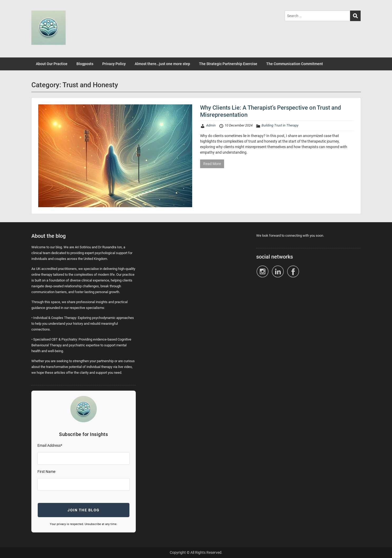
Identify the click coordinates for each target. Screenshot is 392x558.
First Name (46, 472)
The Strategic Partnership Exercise (228, 64)
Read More (212, 164)
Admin (211, 125)
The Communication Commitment (295, 64)
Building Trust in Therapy (280, 125)
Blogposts (85, 64)
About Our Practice (52, 64)
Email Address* (50, 445)
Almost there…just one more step (162, 64)
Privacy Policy (114, 64)
